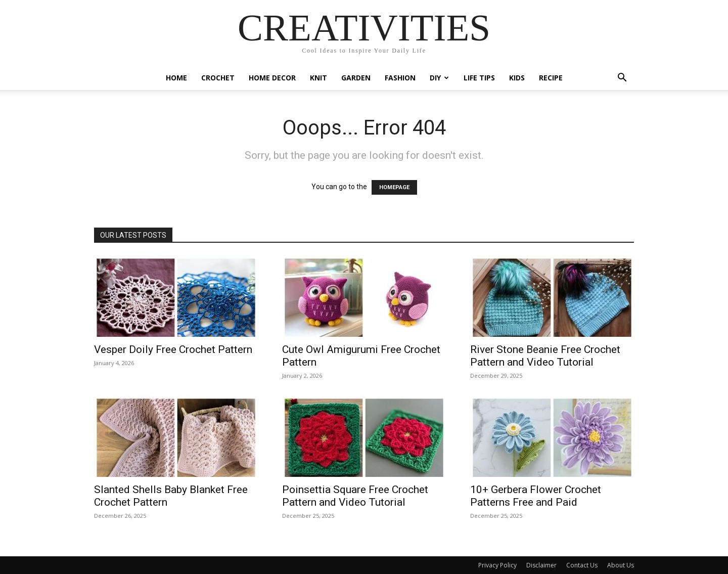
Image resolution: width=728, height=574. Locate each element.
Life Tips (479, 78)
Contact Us (582, 565)
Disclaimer (541, 565)
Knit (318, 78)
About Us (621, 565)
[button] (622, 79)
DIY (439, 78)
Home (176, 78)
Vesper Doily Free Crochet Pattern (173, 349)
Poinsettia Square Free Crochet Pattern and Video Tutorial (355, 496)
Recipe (551, 78)
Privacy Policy (497, 565)
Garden (356, 78)
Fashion (400, 78)
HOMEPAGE (394, 187)
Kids (517, 78)
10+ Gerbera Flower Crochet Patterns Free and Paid (536, 496)
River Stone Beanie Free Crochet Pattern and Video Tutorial (545, 356)
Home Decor (272, 78)
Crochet (218, 78)
